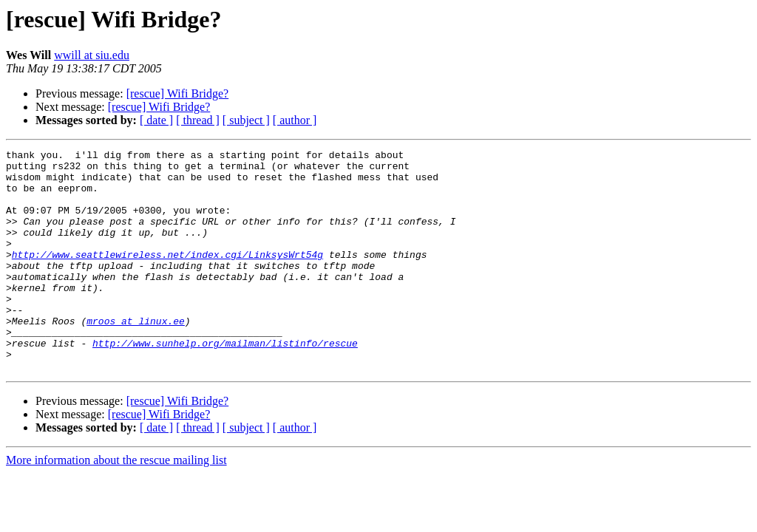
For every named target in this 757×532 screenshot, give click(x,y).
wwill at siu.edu (92, 55)
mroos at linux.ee (136, 356)
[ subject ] (246, 120)
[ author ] (295, 120)
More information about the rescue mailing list (116, 504)
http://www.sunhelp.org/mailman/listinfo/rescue (225, 383)
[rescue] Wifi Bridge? (178, 93)
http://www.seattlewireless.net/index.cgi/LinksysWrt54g (167, 276)
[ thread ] (198, 120)
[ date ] (156, 120)
